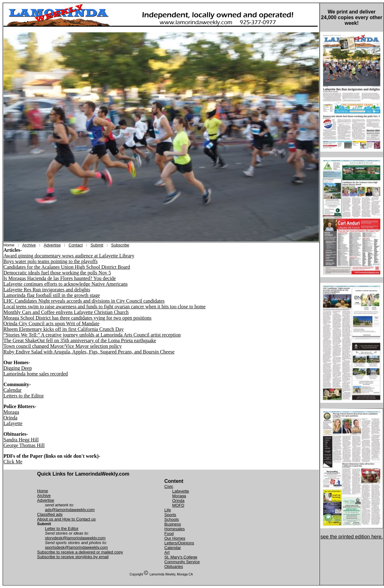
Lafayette (13, 423)
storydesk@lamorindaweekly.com (75, 538)
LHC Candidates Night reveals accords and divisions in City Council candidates (84, 301)
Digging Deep (18, 368)
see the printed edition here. (352, 537)
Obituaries (174, 566)
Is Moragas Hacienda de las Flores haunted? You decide (60, 278)
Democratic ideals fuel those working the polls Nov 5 (57, 273)
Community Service (182, 562)
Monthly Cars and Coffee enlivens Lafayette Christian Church (66, 312)
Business (173, 524)
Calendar (13, 390)
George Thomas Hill (24, 445)
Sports (170, 515)
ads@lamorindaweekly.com (70, 510)
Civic (169, 486)
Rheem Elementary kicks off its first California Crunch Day (64, 329)
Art (167, 552)
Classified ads (50, 514)
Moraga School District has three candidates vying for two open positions (77, 318)
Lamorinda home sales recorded (36, 374)
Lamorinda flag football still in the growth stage (52, 295)
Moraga (11, 412)
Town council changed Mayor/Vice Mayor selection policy (63, 346)
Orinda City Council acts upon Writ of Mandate (51, 324)
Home (43, 491)
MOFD (178, 505)
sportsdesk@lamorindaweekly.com (76, 547)
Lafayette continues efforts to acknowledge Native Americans (66, 284)
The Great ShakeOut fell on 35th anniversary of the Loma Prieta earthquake (80, 340)
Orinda (10, 418)
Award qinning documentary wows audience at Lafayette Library (69, 256)
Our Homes (175, 538)
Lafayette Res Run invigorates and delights (47, 290)
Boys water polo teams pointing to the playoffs (51, 261)
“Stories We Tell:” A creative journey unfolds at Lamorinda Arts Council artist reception (92, 335)
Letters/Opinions (179, 543)
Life (168, 510)
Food (169, 534)
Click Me (13, 462)
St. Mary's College (181, 557)
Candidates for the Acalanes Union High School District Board (67, 267)
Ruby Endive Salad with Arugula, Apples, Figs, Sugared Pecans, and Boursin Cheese (89, 352)
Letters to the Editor (24, 396)
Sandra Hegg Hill (21, 440)
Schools (172, 519)
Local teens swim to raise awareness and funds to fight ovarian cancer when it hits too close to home (104, 307)
